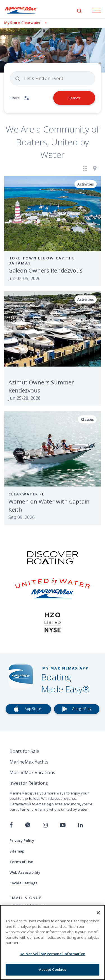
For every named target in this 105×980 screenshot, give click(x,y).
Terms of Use (21, 862)
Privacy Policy (22, 841)
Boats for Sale (24, 751)
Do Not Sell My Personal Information (53, 954)
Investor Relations (29, 783)
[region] (53, 942)
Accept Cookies (53, 969)
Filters (15, 98)
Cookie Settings (23, 883)
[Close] (98, 913)
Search (74, 98)
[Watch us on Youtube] (63, 825)
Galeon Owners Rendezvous (46, 270)
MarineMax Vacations (32, 772)
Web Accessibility (25, 872)
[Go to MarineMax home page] (25, 10)
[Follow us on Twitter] (28, 825)
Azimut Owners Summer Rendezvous (41, 386)
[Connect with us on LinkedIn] (81, 825)
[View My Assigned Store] (23, 23)
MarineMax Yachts (29, 762)
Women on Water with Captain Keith (49, 505)
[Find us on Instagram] (45, 825)
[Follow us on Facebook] (11, 825)
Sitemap (17, 851)
